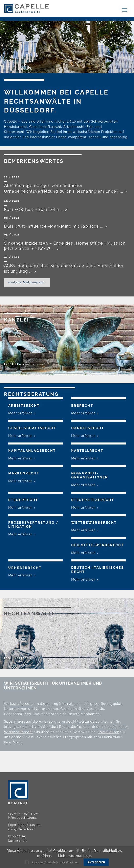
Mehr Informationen (75, 856)
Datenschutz (18, 841)
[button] (124, 10)
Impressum (17, 836)
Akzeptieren (96, 862)
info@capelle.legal (23, 818)
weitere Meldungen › (27, 282)
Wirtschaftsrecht (18, 704)
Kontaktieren (108, 732)
